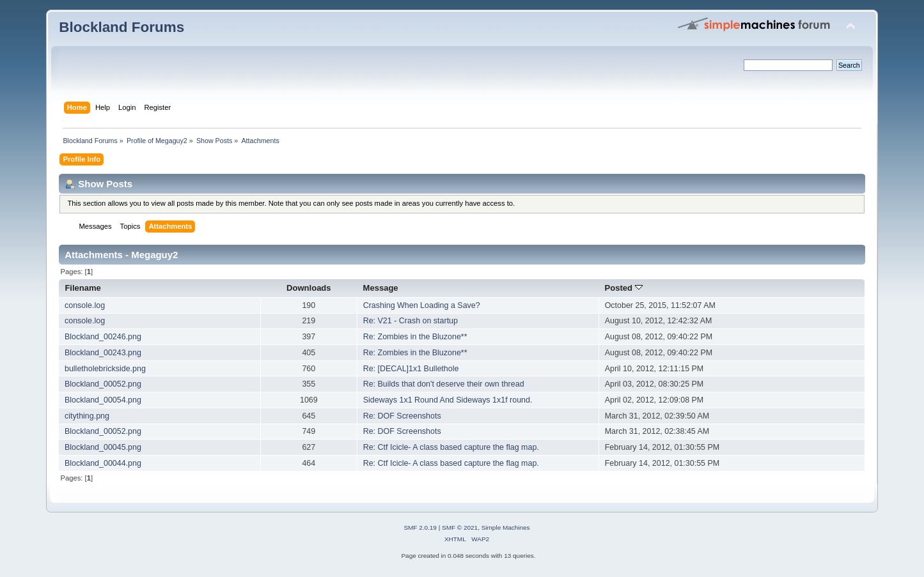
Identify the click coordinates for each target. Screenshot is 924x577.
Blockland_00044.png (103, 463)
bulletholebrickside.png (105, 369)
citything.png (87, 416)
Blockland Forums (121, 27)
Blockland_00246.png (103, 337)
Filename (83, 288)
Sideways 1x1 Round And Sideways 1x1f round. (448, 400)
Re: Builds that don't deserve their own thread (444, 384)
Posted (624, 288)
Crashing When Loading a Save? (422, 305)
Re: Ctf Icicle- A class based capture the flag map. (451, 447)
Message (381, 288)
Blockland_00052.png (103, 384)
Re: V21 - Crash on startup (411, 321)
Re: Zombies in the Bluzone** (415, 337)
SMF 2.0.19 (420, 527)
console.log (85, 305)
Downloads (309, 288)
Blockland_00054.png (103, 400)
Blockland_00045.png (103, 447)
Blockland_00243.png (103, 353)
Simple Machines (506, 527)
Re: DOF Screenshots (402, 416)
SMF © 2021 (460, 527)
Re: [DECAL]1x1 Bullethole (411, 369)
